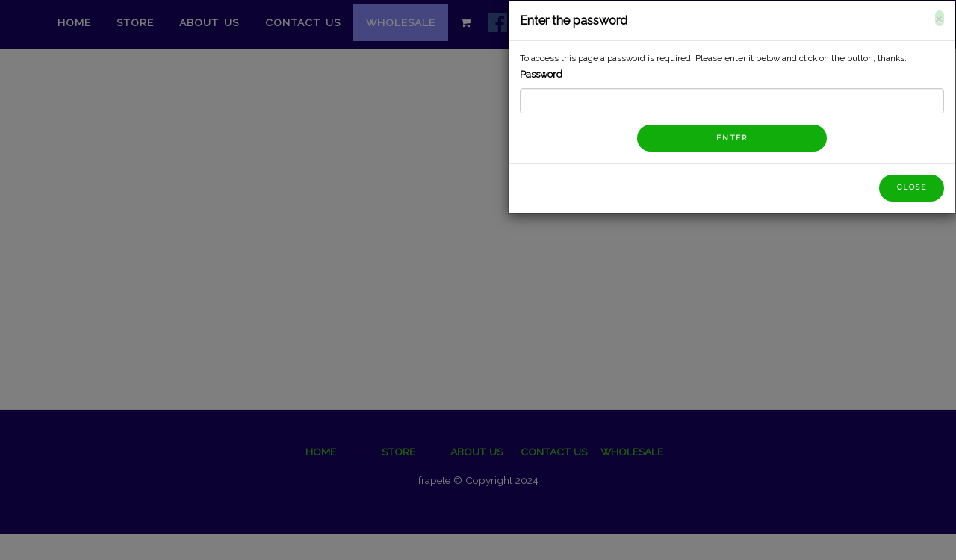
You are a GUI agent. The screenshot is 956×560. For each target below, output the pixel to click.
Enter (739, 138)
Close (919, 187)
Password (549, 74)
